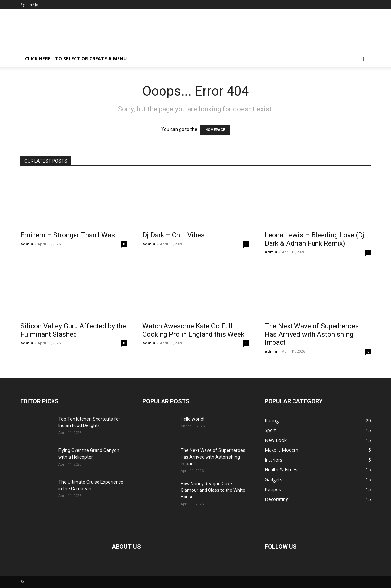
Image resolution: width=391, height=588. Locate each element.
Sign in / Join (31, 4)
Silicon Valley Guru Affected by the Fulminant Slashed (73, 330)
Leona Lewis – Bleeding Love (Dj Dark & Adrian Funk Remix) (315, 239)
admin (27, 244)
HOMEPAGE (215, 130)
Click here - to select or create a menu (76, 59)
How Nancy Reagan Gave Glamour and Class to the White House (213, 490)
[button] (363, 59)
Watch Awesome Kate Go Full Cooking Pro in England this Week (193, 330)
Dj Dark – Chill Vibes (174, 235)
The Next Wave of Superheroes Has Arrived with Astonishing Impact (312, 334)
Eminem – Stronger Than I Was (68, 235)
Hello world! (192, 419)
